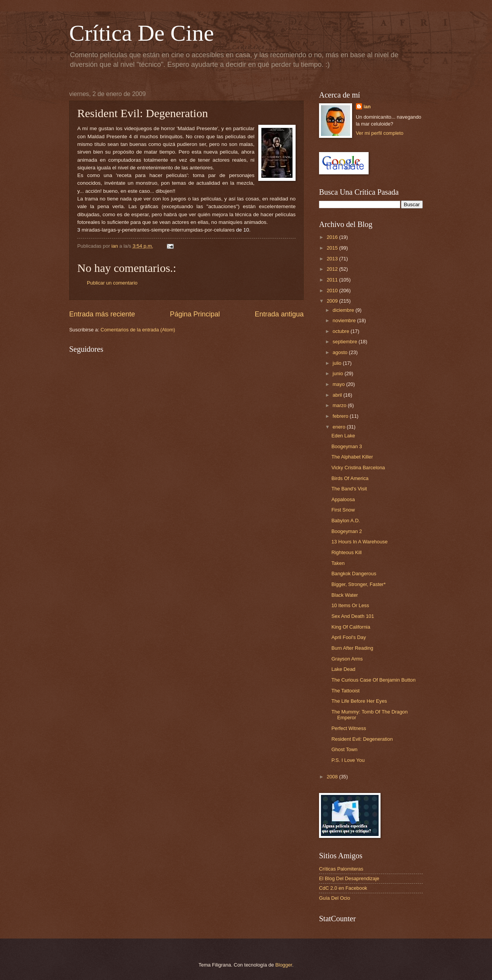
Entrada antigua (279, 314)
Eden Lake (343, 436)
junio (338, 373)
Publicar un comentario (112, 283)
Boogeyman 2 (347, 531)
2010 (333, 291)
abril (338, 395)
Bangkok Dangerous (354, 574)
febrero (341, 416)
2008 (333, 777)
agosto (341, 352)
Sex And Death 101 (353, 616)
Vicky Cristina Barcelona (358, 468)
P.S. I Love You (348, 760)
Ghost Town (344, 749)
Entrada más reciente (102, 314)
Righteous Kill (347, 552)
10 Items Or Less (350, 605)
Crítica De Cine (142, 33)
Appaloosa (343, 499)
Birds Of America (350, 478)
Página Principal (195, 314)
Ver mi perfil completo (380, 133)
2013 (333, 259)
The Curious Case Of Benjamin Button (373, 680)
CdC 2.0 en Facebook (343, 888)
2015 (333, 248)
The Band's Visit (349, 489)
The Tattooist (345, 691)
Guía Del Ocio (335, 898)
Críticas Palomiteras (341, 869)
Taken (338, 563)
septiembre (345, 342)
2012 (333, 269)
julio (337, 363)
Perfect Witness (349, 728)
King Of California (351, 627)
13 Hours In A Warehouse (359, 542)
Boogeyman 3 (347, 446)
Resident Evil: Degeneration (362, 739)
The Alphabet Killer (352, 457)
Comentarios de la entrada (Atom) (138, 330)
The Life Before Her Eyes (359, 701)
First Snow (343, 510)
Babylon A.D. (346, 521)
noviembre (345, 320)
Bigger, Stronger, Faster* (358, 584)
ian (367, 107)
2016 (333, 237)
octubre (342, 331)
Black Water (345, 595)
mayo (339, 384)
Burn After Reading (352, 648)
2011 (333, 280)
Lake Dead (343, 669)
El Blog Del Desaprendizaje (349, 878)
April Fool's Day (349, 637)
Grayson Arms (347, 659)
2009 (333, 301)
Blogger (284, 965)
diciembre (344, 310)
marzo (340, 405)
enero (340, 427)
